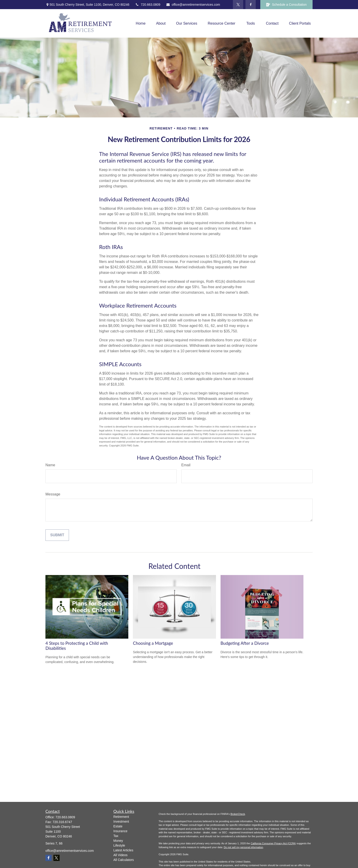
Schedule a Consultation (286, 5)
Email (186, 465)
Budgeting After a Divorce (245, 643)
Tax (116, 836)
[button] (141, 23)
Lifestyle (119, 845)
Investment (121, 821)
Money (118, 841)
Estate (118, 826)
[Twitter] (238, 5)
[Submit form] (57, 535)
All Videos (121, 855)
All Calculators (124, 860)
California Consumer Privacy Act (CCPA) (273, 843)
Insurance (120, 831)
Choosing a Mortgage (153, 643)
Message (53, 494)
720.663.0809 (148, 5)
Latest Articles (123, 850)
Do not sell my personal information (243, 847)
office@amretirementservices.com (193, 5)
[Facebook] (251, 5)
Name (50, 465)
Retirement (121, 817)
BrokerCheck (238, 814)
